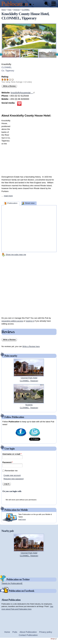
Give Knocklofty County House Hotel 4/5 (10, 80)
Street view (30, 203)
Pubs (10, 10)
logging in (30, 321)
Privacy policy (46, 632)
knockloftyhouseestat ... (23, 93)
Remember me (11, 471)
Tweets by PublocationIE (12, 583)
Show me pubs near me (16, 255)
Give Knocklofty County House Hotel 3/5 (8, 80)
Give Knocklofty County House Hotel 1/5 (3, 80)
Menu (54, 4)
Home (4, 10)
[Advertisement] (30, 145)
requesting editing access (12, 321)
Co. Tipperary (8, 71)
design (54, 639)
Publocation (12, 203)
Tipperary (17, 10)
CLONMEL (26, 10)
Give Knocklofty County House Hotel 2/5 (5, 80)
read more (8, 196)
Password (8, 462)
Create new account (12, 475)
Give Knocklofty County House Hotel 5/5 (13, 80)
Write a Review (9, 86)
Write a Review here (31, 346)
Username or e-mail (12, 454)
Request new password (14, 479)
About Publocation (28, 632)
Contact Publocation (28, 635)
